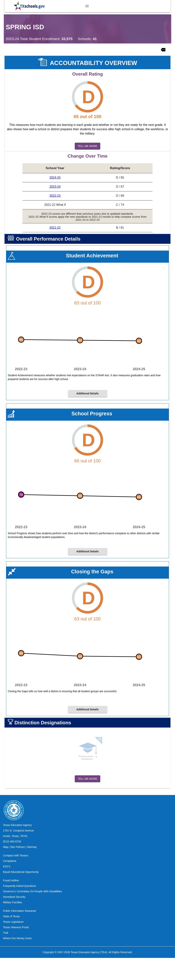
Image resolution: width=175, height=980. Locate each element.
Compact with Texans (16, 878)
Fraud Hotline (11, 903)
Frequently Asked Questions (20, 908)
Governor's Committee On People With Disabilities (32, 913)
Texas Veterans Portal (16, 949)
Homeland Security (14, 919)
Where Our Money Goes (17, 960)
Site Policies (18, 869)
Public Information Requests (20, 933)
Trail (6, 955)
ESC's (7, 889)
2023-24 (55, 187)
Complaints (10, 883)
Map (6, 869)
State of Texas (11, 938)
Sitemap (32, 869)
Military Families (12, 924)
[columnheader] (55, 168)
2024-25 (55, 178)
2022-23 (55, 196)
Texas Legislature (13, 944)
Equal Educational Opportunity (21, 894)
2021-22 (55, 228)
